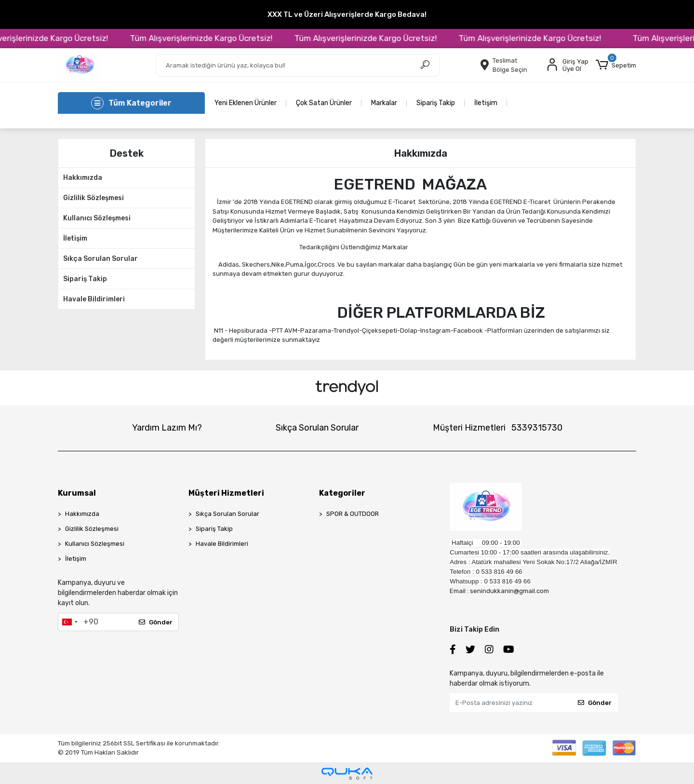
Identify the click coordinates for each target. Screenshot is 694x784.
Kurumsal (77, 493)
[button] (616, 65)
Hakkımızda (83, 178)
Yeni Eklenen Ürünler (246, 103)
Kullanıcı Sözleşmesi (97, 218)
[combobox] (69, 622)
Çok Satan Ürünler (324, 103)
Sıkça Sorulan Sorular (100, 259)
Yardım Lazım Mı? (167, 428)
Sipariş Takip (436, 103)
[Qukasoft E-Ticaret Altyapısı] (347, 774)
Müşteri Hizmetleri (498, 428)
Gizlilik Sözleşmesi (93, 198)
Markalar (384, 103)
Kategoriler (342, 493)
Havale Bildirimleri (94, 299)
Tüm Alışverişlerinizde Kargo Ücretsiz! (212, 38)
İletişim (486, 103)
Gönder (156, 622)
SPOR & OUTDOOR (353, 514)
